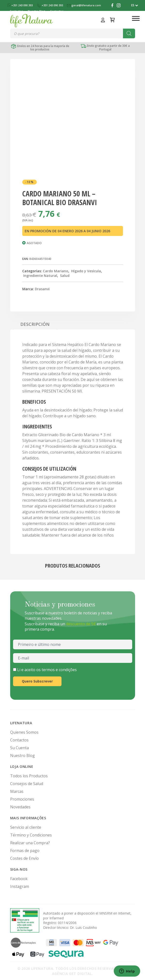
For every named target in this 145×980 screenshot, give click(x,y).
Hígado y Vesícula (86, 271)
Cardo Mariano (56, 271)
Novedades (20, 807)
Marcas (17, 791)
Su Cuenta (19, 748)
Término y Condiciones (31, 835)
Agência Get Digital (72, 974)
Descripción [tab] (35, 324)
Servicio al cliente (26, 827)
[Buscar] (129, 33)
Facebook (19, 879)
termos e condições (59, 670)
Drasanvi (42, 289)
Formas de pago (25, 851)
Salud (65, 276)
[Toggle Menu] (136, 18)
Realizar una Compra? (30, 843)
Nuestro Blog (23, 755)
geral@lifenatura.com (84, 5)
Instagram (20, 886)
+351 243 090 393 (20, 5)
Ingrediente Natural (40, 276)
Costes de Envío (24, 858)
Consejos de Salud (27, 784)
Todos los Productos (29, 776)
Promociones (22, 799)
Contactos (19, 740)
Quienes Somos (24, 732)
